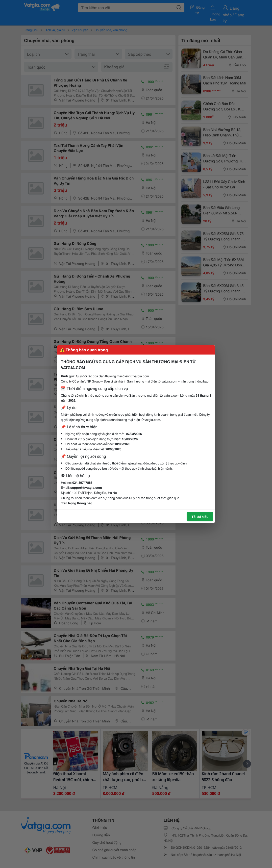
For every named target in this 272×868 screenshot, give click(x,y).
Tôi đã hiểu (200, 516)
